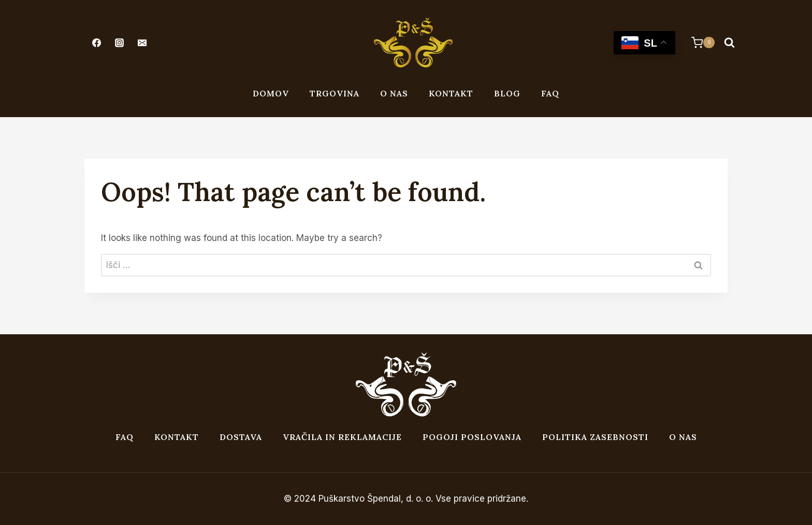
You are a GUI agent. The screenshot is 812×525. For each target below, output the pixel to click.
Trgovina (335, 93)
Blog (507, 93)
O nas (394, 93)
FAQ (550, 93)
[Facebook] (96, 42)
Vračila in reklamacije (342, 437)
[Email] (142, 42)
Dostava (241, 437)
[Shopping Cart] (698, 42)
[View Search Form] (729, 42)
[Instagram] (119, 42)
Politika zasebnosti (595, 437)
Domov (271, 93)
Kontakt (451, 93)
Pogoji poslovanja (472, 437)
